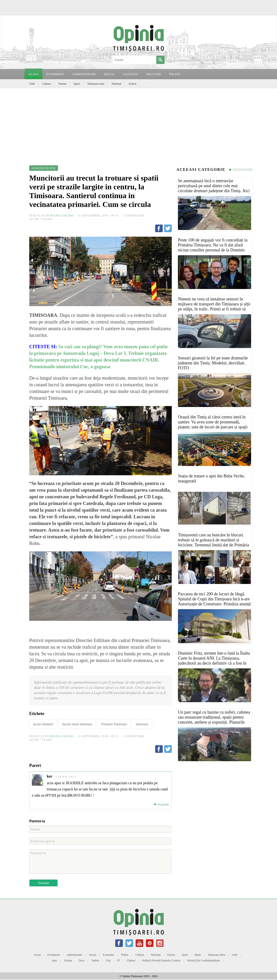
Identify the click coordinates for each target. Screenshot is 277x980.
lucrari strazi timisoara (77, 724)
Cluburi (131, 960)
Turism (62, 84)
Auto (54, 960)
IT (118, 960)
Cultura (47, 84)
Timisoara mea (96, 84)
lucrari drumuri (43, 724)
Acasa (33, 74)
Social (93, 955)
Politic (125, 955)
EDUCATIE (154, 74)
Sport (77, 84)
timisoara (142, 724)
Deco (82, 960)
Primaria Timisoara (114, 724)
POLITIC (175, 74)
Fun (108, 960)
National (116, 84)
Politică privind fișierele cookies (161, 960)
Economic (109, 955)
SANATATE (131, 74)
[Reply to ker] (161, 804)
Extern (133, 84)
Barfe (198, 955)
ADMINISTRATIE (84, 74)
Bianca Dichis (62, 216)
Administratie (74, 955)
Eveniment (54, 955)
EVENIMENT (55, 74)
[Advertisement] (138, 124)
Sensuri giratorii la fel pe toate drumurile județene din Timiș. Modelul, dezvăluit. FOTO (213, 363)
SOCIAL (109, 74)
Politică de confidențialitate (203, 960)
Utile (32, 84)
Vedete (95, 960)
